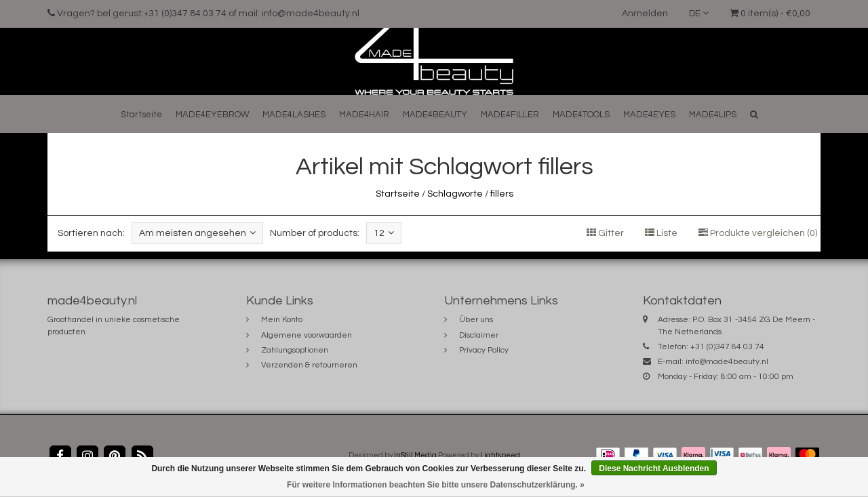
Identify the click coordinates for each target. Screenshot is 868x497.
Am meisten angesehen (197, 233)
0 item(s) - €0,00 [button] (770, 14)
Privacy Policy (484, 350)
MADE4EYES (649, 115)
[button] (754, 114)
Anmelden (645, 14)
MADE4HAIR (364, 115)
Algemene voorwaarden (307, 335)
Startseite (141, 115)
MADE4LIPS (713, 115)
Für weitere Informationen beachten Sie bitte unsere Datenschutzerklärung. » (436, 485)
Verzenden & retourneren (309, 365)
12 (384, 233)
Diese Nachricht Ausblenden (654, 469)
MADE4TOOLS (581, 115)
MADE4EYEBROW (212, 115)
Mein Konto (282, 320)
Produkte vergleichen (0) (758, 233)
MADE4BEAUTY (435, 115)
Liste (661, 233)
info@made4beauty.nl (727, 362)
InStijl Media (415, 455)
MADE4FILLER (510, 115)
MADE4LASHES (294, 115)
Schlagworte (455, 194)
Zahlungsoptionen (295, 350)
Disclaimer (479, 335)
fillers (502, 194)
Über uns (476, 320)
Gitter (605, 233)
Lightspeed (500, 455)
